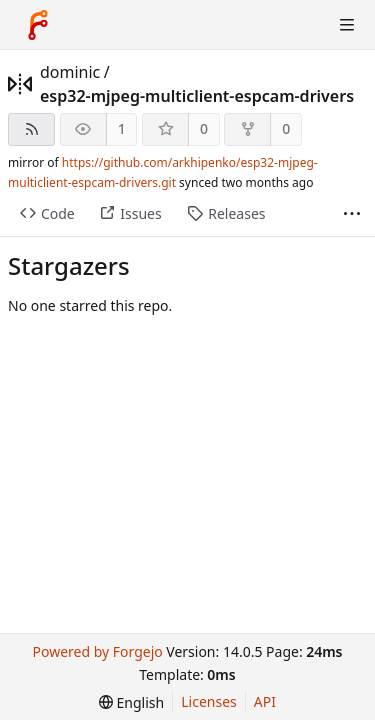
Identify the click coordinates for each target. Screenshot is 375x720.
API (265, 701)
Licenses (209, 701)
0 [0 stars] (204, 128)
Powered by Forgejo (97, 651)
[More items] (352, 214)
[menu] (131, 702)
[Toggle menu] (347, 25)
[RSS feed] (31, 129)
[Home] (38, 25)
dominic (70, 72)
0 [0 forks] (286, 128)
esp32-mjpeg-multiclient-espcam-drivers (197, 96)
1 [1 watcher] (122, 128)
